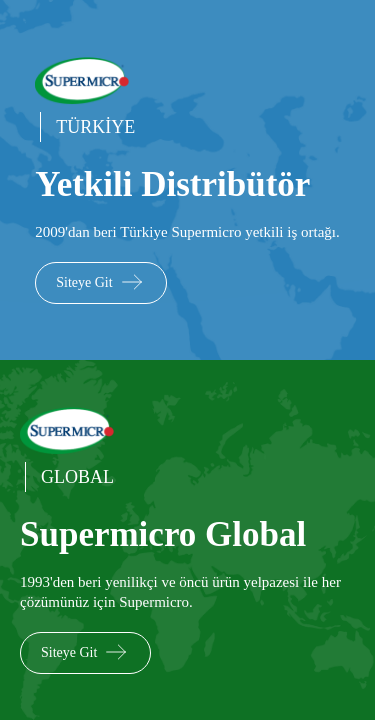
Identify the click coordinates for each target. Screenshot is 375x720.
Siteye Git (100, 282)
